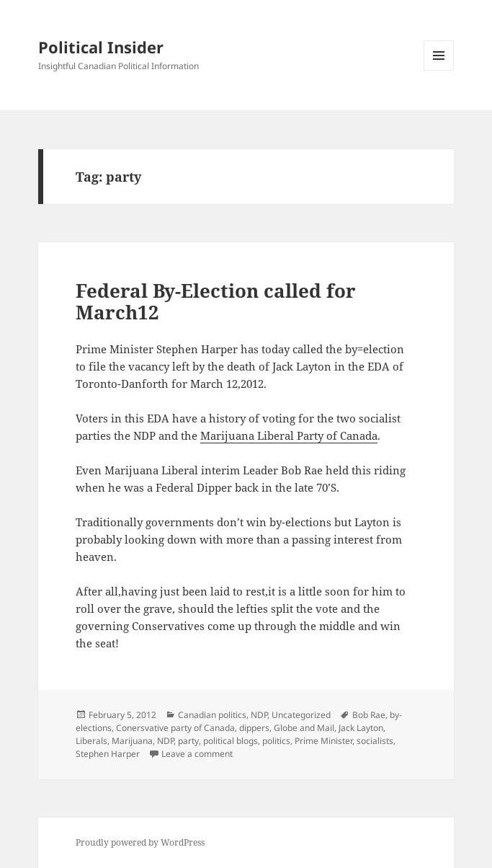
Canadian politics (212, 715)
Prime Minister (323, 741)
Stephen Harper (108, 754)
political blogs (231, 741)
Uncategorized (301, 715)
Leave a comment (197, 754)
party (188, 741)
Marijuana (132, 741)
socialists (375, 741)
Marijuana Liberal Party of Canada (289, 435)
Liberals (91, 741)
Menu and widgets (439, 70)
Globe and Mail (304, 728)
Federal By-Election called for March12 (216, 301)
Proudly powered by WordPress (140, 842)
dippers (254, 728)
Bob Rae (369, 715)
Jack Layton (361, 728)
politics (276, 741)
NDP (259, 715)
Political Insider (101, 47)
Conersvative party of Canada (175, 728)
